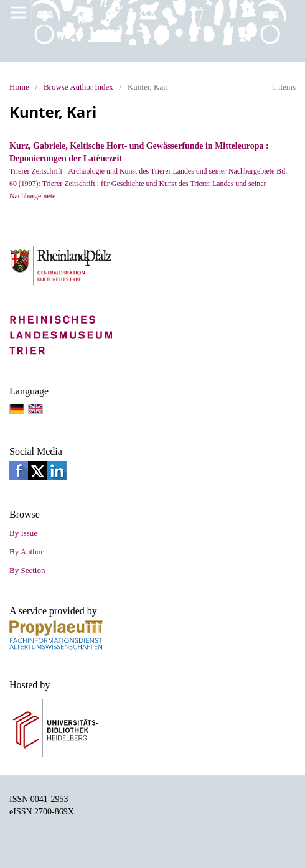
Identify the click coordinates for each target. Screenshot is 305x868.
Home (19, 87)
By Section (27, 570)
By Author (26, 552)
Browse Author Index (78, 87)
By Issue (23, 533)
